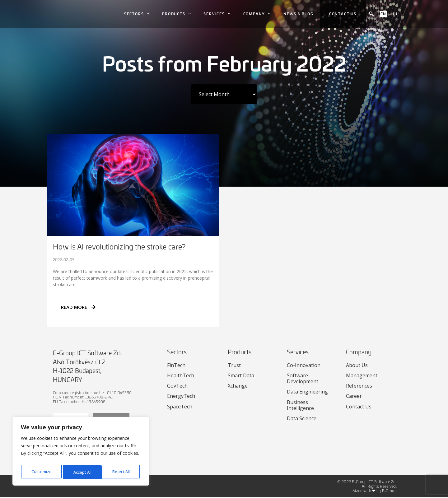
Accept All (122, 472)
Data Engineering (307, 392)
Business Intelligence (300, 405)
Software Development (303, 378)
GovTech (177, 386)
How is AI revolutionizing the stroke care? (119, 247)
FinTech (176, 365)
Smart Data (241, 375)
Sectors (137, 14)
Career (354, 396)
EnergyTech (181, 396)
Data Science (302, 418)
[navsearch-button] (371, 14)
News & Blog (299, 14)
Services (217, 14)
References (359, 386)
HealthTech (181, 375)
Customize (41, 472)
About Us (357, 365)
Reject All (82, 472)
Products (177, 14)
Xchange (238, 386)
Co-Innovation (304, 365)
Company (257, 14)
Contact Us (359, 407)
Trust (234, 365)
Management (362, 375)
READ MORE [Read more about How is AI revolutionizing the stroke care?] (78, 307)
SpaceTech (180, 407)
